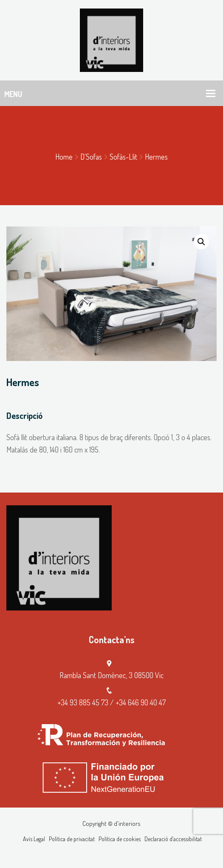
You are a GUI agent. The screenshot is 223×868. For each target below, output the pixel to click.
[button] (201, 242)
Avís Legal (34, 839)
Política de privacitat (72, 839)
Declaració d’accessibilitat (173, 839)
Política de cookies (120, 839)
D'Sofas (91, 157)
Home (64, 157)
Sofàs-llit (123, 157)
